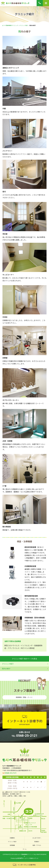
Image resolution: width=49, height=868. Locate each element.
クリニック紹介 (24, 26)
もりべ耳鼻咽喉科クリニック (10, 26)
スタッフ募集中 (25, 691)
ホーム (25, 849)
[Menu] (46, 3)
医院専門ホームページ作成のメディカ (28, 858)
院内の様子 (6, 669)
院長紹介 (37, 842)
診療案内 (12, 838)
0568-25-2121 (27, 736)
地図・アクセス (37, 845)
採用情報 (12, 845)
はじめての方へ (37, 838)
